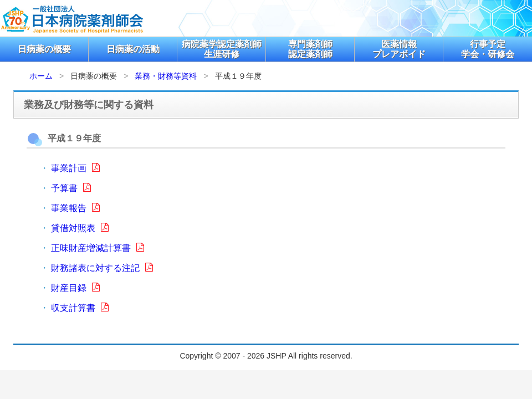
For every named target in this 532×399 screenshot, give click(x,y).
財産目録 (75, 288)
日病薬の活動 (133, 49)
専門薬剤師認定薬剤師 (310, 49)
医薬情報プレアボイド (399, 49)
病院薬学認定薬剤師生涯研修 (222, 49)
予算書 (71, 188)
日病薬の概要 (44, 49)
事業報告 (75, 208)
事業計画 (75, 168)
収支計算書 (80, 308)
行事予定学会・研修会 (488, 49)
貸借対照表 (80, 228)
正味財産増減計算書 (98, 248)
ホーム (41, 76)
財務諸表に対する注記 (102, 268)
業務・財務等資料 (166, 76)
